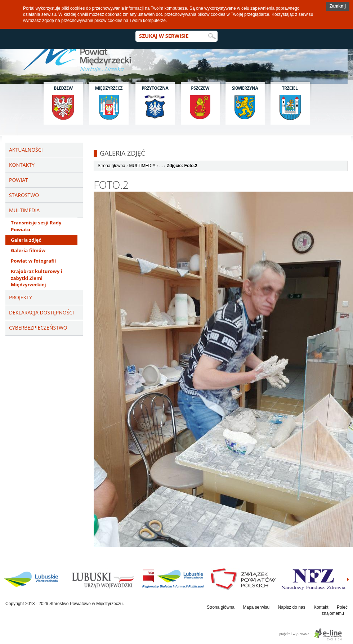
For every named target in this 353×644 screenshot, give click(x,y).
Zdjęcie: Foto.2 (182, 166)
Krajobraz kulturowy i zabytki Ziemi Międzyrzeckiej (37, 278)
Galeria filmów (28, 250)
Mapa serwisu (256, 607)
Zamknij (338, 6)
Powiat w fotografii (33, 261)
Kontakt (321, 607)
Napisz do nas (292, 607)
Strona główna (111, 166)
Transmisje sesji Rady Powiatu (36, 226)
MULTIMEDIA (142, 166)
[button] (338, 6)
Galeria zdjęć (26, 240)
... (161, 166)
